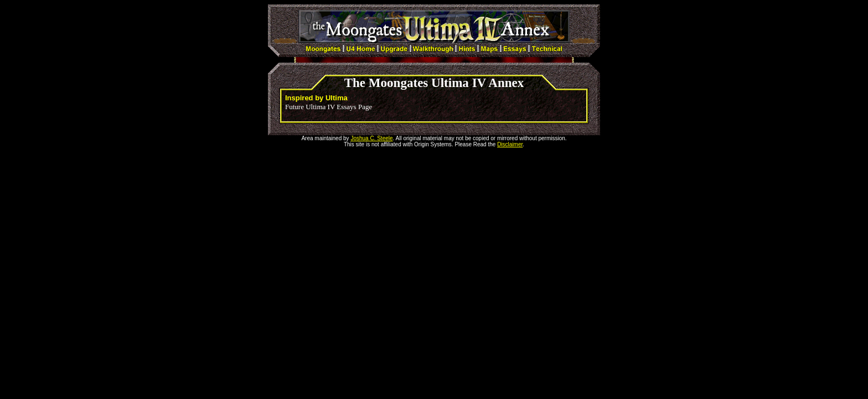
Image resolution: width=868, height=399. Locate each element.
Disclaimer (510, 144)
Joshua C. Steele (371, 138)
